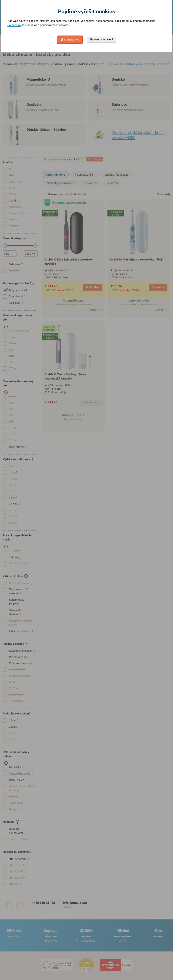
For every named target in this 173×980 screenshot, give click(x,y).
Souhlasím (14, 25)
